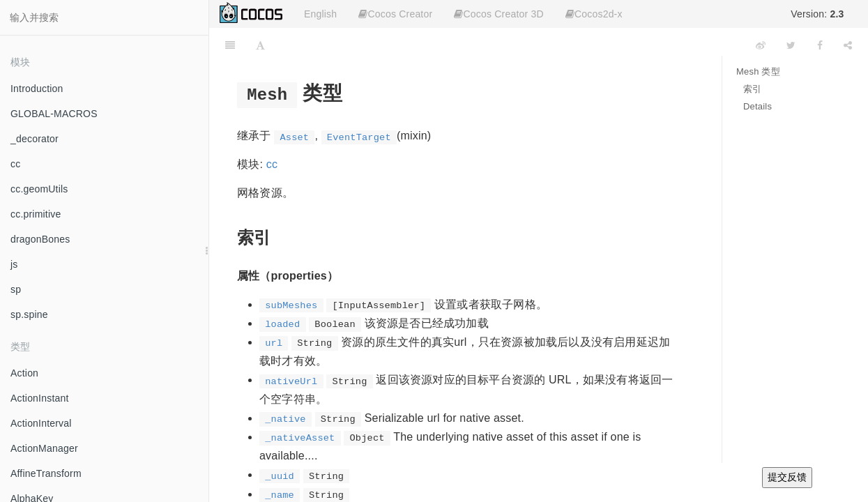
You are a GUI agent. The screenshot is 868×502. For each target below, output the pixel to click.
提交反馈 (787, 477)
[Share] (848, 45)
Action (24, 373)
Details (757, 106)
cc (15, 164)
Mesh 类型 (758, 71)
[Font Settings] (260, 45)
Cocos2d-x (594, 14)
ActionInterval (41, 423)
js (14, 264)
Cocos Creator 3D (498, 14)
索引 (752, 89)
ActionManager (44, 448)
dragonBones (40, 239)
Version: (817, 14)
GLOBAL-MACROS (54, 114)
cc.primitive (36, 214)
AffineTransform (46, 473)
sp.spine (29, 314)
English (320, 14)
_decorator (35, 139)
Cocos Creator (395, 14)
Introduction (37, 89)
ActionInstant (40, 398)
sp (16, 289)
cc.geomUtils (39, 189)
